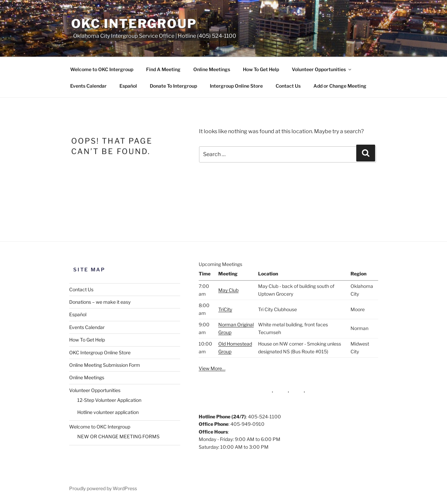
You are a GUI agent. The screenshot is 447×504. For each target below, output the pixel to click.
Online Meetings (212, 69)
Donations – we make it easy (100, 302)
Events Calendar (88, 86)
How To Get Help (261, 69)
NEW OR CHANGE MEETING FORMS (118, 436)
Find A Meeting (163, 69)
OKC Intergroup (134, 24)
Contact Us (288, 86)
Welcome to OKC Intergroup (102, 69)
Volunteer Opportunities (322, 69)
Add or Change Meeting (340, 86)
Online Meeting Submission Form (105, 365)
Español (128, 86)
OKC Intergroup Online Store (100, 352)
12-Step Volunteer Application (109, 400)
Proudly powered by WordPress (103, 488)
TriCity (225, 309)
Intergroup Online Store (236, 86)
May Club (228, 290)
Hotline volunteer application (108, 412)
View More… (212, 368)
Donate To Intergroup (173, 86)
